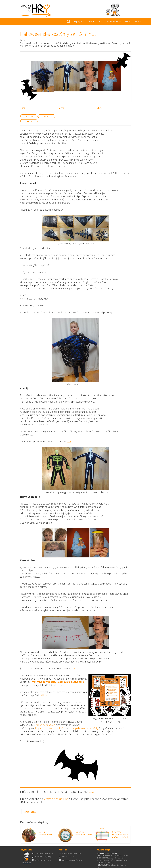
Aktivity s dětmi (114, 22)
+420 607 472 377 (68, 857)
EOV (101, 22)
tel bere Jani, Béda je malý (43, 857)
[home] (68, 22)
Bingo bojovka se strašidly (85, 728)
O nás (128, 22)
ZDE (69, 442)
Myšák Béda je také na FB (43, 860)
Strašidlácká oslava (45, 725)
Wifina (44, 695)
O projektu (79, 22)
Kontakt (139, 22)
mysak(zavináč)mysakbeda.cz (44, 853)
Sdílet (92, 792)
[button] (91, 22)
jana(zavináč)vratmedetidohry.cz (72, 853)
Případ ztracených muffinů (49, 728)
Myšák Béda (30, 812)
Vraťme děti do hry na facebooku (72, 860)
